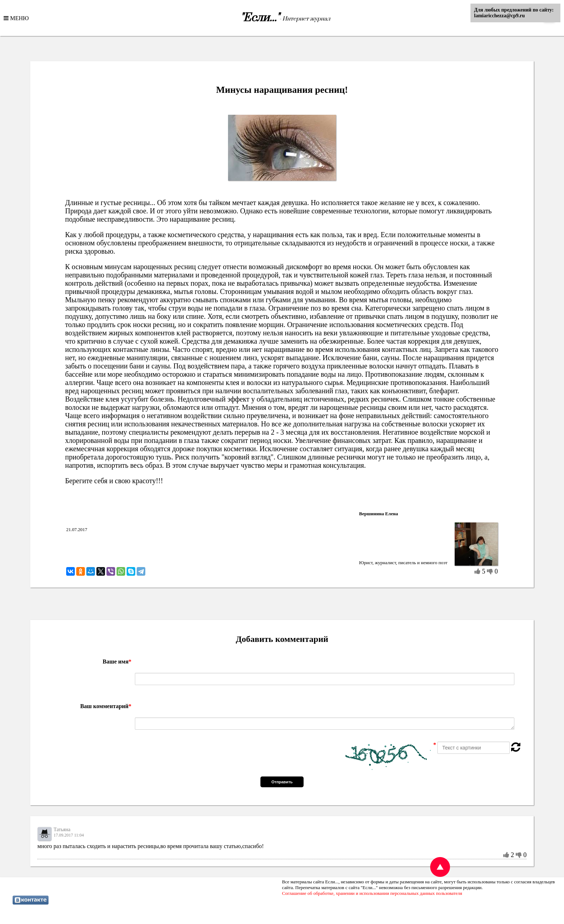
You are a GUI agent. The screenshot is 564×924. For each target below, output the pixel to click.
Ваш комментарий (106, 706)
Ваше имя (117, 662)
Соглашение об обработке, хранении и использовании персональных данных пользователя (372, 893)
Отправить (282, 782)
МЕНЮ (19, 18)
